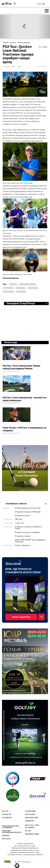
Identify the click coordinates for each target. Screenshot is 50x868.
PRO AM (18, 519)
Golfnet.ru (7, 815)
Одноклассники (32, 834)
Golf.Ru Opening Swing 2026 (28, 508)
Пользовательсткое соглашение (10, 827)
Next (44, 27)
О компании (30, 811)
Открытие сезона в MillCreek (28, 512)
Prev (6, 27)
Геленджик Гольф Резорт (46, 304)
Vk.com (28, 831)
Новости (13, 43)
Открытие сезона (23, 516)
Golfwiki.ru (7, 818)
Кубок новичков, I (23, 546)
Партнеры (6, 839)
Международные (24, 43)
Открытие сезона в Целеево (27, 533)
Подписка (29, 821)
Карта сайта (30, 815)
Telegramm (30, 828)
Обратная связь (32, 818)
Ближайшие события (44, 504)
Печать (45, 47)
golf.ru (7, 862)
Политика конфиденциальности (10, 832)
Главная (6, 43)
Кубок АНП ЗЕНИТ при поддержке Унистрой (30, 541)
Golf (7, 4)
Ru (15, 4)
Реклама (6, 836)
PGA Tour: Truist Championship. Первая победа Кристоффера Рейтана (21, 367)
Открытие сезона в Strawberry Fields (28, 528)
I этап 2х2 (19, 523)
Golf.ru (5, 811)
